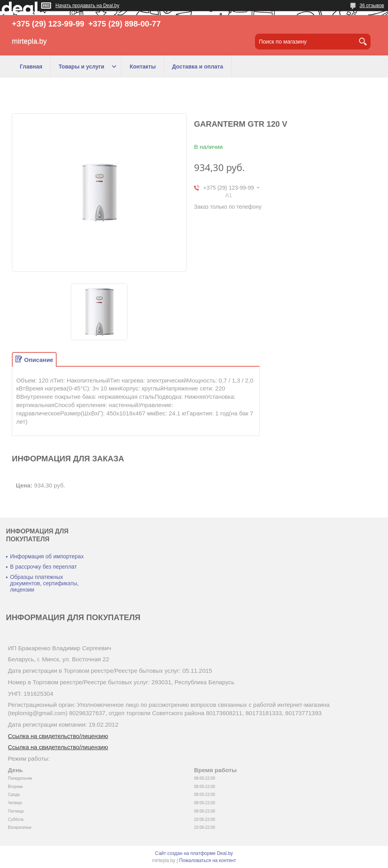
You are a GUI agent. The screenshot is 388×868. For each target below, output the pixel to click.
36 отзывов (372, 6)
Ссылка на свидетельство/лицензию (58, 736)
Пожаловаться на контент (208, 860)
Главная (31, 67)
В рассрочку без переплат (43, 567)
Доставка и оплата (197, 67)
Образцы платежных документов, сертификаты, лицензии (44, 583)
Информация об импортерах (47, 556)
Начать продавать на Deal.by (87, 6)
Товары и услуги (81, 67)
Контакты (143, 67)
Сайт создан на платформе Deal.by (194, 853)
